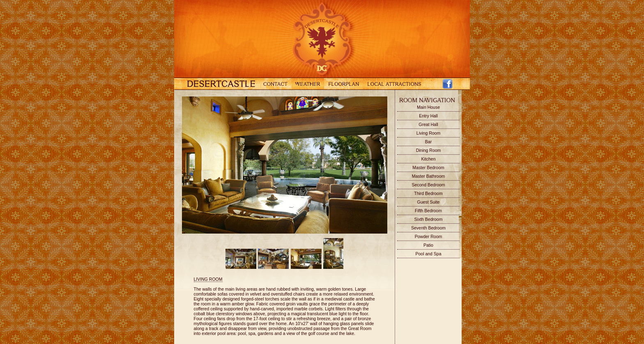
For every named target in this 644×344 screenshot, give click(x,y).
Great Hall (428, 124)
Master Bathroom (429, 176)
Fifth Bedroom (428, 211)
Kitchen (428, 159)
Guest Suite (429, 202)
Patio (428, 245)
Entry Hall (428, 116)
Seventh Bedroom (428, 228)
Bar (428, 142)
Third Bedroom (428, 193)
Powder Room (429, 236)
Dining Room (429, 150)
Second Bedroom (428, 185)
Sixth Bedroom (429, 219)
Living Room (428, 133)
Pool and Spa (428, 254)
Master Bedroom (428, 167)
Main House (428, 107)
